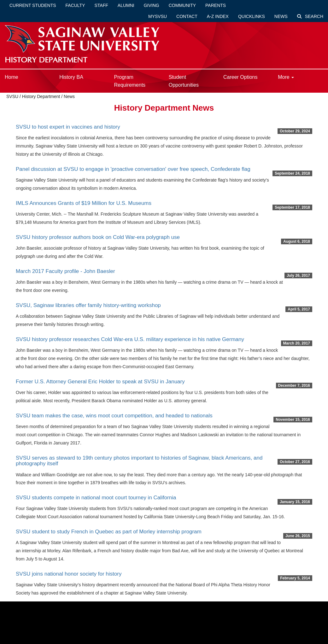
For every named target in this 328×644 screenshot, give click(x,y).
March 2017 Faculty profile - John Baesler (65, 271)
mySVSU (158, 16)
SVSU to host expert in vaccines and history (68, 127)
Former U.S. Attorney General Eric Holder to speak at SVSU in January (100, 382)
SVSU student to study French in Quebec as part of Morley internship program (109, 532)
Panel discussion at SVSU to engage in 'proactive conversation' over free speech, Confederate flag (133, 169)
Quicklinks (252, 16)
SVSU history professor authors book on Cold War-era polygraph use (98, 237)
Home (12, 77)
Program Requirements (130, 81)
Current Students (33, 5)
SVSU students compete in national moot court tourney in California (96, 498)
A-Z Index (218, 16)
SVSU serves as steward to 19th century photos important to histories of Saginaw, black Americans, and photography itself (139, 461)
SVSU (12, 96)
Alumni (126, 5)
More (286, 77)
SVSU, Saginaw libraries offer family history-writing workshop (88, 305)
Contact (187, 16)
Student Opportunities (184, 81)
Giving (152, 5)
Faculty (75, 5)
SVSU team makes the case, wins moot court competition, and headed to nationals (114, 416)
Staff (101, 5)
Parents (216, 5)
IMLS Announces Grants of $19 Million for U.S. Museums (84, 203)
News (281, 16)
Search (310, 16)
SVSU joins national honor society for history (69, 574)
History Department (41, 96)
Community (182, 5)
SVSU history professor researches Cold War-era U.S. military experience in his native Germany (130, 339)
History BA (71, 77)
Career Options (240, 77)
